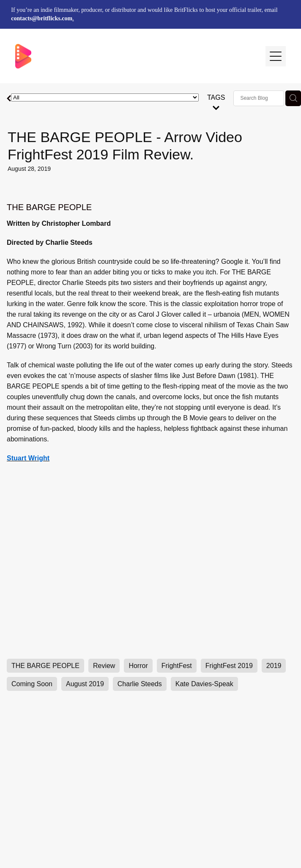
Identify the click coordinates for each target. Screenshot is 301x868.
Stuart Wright (28, 458)
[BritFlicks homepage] (136, 56)
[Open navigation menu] (276, 56)
